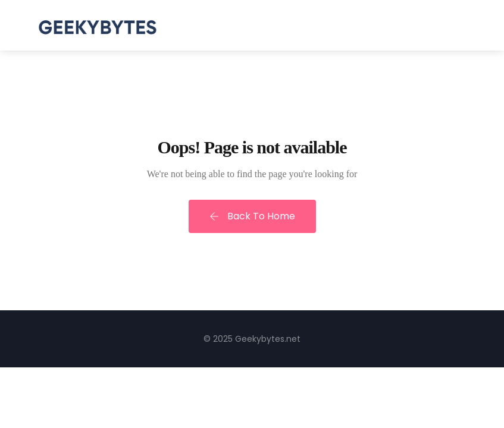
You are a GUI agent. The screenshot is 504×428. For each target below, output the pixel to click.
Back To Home (252, 216)
